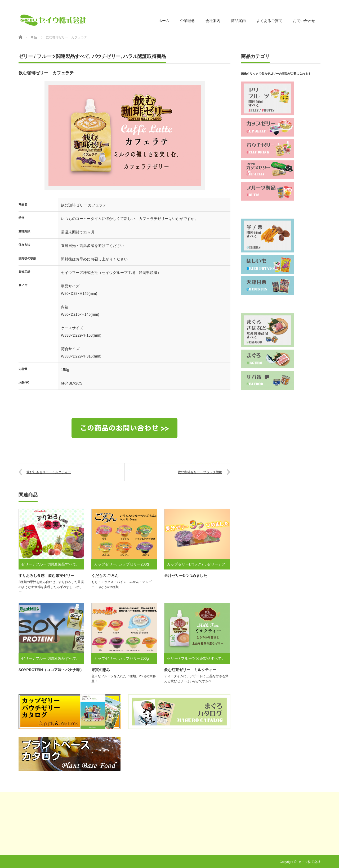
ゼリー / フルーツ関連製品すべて (54, 56)
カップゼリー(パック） (186, 564)
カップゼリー (105, 564)
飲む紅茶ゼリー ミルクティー (49, 472)
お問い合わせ (304, 21)
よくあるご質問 (269, 21)
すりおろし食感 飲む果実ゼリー (46, 576)
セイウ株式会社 (309, 862)
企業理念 (188, 21)
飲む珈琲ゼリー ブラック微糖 (200, 472)
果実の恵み (101, 670)
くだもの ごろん (105, 576)
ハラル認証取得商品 (145, 56)
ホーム (164, 21)
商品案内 (238, 21)
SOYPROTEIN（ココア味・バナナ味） (51, 670)
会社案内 (213, 21)
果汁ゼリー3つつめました (186, 576)
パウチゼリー (106, 56)
